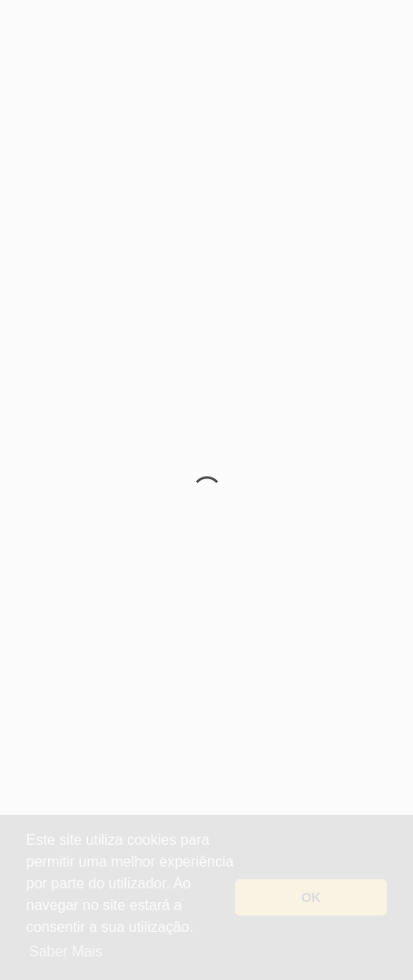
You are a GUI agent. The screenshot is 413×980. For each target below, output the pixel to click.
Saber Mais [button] (66, 951)
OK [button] (311, 897)
